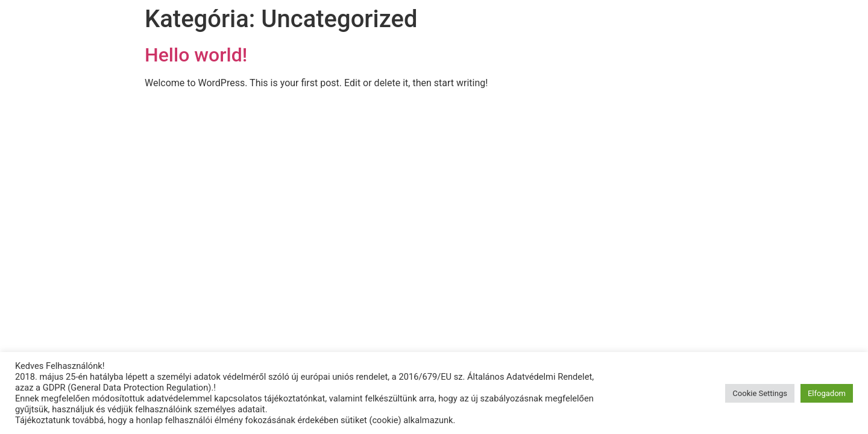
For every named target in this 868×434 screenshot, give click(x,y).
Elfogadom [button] (827, 393)
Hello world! (196, 55)
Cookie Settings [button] (760, 393)
